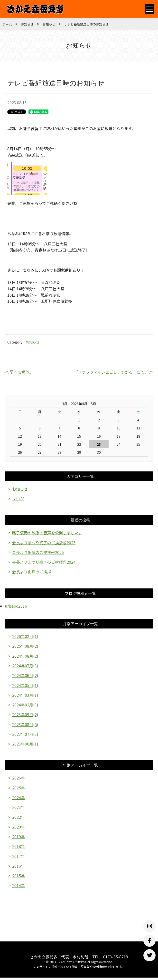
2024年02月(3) (25, 706)
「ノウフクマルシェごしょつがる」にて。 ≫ (114, 372)
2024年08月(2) (25, 657)
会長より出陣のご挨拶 (32, 572)
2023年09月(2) (25, 716)
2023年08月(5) (25, 726)
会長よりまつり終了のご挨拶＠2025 (44, 543)
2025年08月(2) (25, 647)
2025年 (19, 789)
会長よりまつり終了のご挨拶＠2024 (44, 562)
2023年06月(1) (25, 745)
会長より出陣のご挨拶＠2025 (38, 553)
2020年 (19, 829)
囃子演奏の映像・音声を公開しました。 (47, 533)
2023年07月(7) (25, 735)
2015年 (19, 878)
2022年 (19, 819)
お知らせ (27, 24)
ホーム (7, 24)
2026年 (19, 779)
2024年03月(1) (25, 696)
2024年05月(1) (25, 686)
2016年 (19, 868)
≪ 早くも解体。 (19, 372)
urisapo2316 (16, 606)
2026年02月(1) (25, 637)
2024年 (19, 799)
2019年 (19, 838)
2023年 (19, 809)
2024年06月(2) (25, 676)
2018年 (19, 848)
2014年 (19, 888)
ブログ (18, 499)
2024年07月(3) (25, 666)
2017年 (19, 858)
